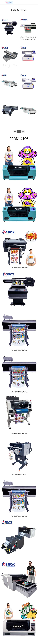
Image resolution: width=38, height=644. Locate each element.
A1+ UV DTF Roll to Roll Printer (19, 350)
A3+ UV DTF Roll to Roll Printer (19, 267)
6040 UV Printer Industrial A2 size (10, 66)
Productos (21, 10)
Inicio (13, 10)
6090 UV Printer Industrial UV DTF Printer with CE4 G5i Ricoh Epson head (28, 39)
